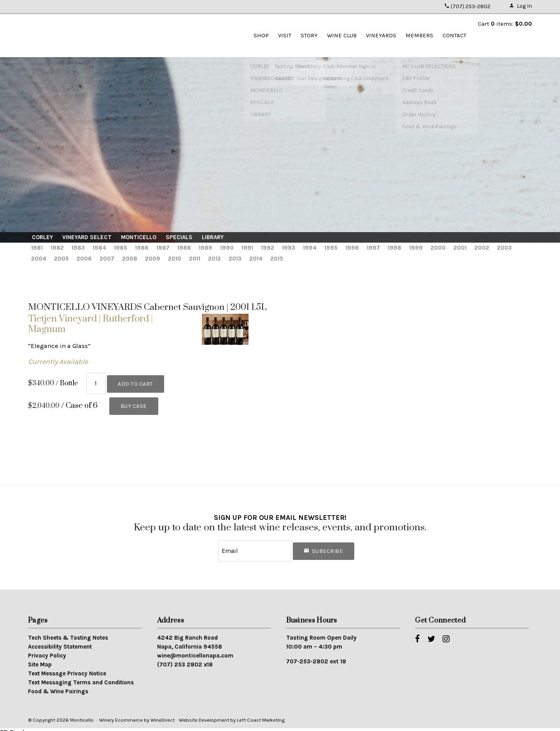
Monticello (71, 35)
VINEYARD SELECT (87, 237)
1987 (163, 248)
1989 (206, 248)
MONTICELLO (139, 237)
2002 (482, 248)
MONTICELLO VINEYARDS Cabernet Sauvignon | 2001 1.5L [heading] (147, 307)
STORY (309, 35)
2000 (438, 248)
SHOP (261, 35)
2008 (130, 259)
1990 (227, 248)
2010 (175, 259)
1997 (373, 248)
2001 (460, 248)
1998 (395, 248)
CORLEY (42, 237)
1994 (310, 248)
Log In (521, 6)
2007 (107, 259)
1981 (37, 248)
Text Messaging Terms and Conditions (81, 677)
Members (419, 35)
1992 (268, 248)
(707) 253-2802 (467, 6)
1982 (57, 248)
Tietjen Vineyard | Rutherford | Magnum (90, 324)
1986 (142, 248)
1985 (121, 248)
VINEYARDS (381, 35)
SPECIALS (179, 237)
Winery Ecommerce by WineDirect (137, 714)
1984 (99, 248)
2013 (235, 259)
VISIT (285, 35)
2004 (39, 259)
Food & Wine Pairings (58, 686)
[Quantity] (96, 382)
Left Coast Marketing (261, 714)
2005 (61, 259)
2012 (214, 259)
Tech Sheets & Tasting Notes (68, 632)
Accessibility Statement (60, 641)
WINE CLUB (342, 35)
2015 (277, 259)
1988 (184, 248)
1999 (416, 248)
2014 (256, 259)
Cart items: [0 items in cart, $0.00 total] (505, 24)
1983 (78, 248)
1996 (352, 248)
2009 (153, 259)
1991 (247, 248)
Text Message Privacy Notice (67, 668)
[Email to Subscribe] (255, 547)
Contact (454, 35)
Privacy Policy (47, 650)
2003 (504, 248)
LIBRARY (213, 237)
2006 (84, 259)
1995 (331, 248)
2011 (195, 259)
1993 (289, 248)
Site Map (40, 659)
